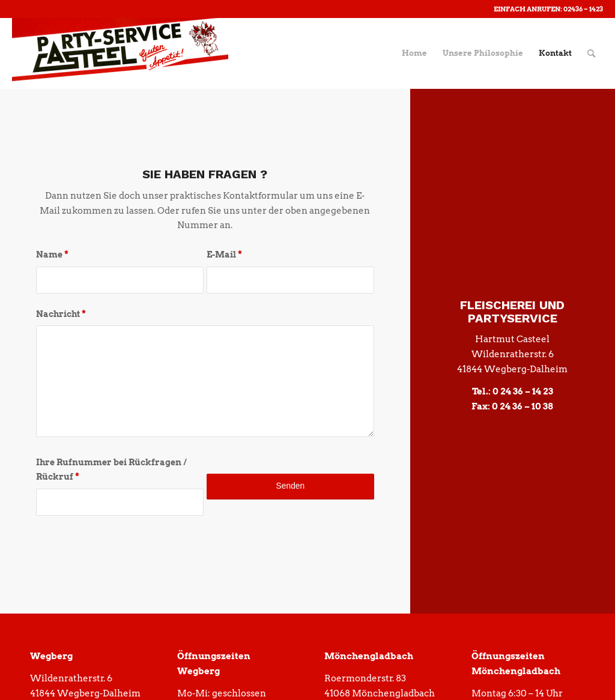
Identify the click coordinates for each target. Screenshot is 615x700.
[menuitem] (414, 53)
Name (52, 255)
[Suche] (591, 53)
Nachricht (61, 314)
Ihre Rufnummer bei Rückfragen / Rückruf (111, 470)
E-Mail (224, 255)
